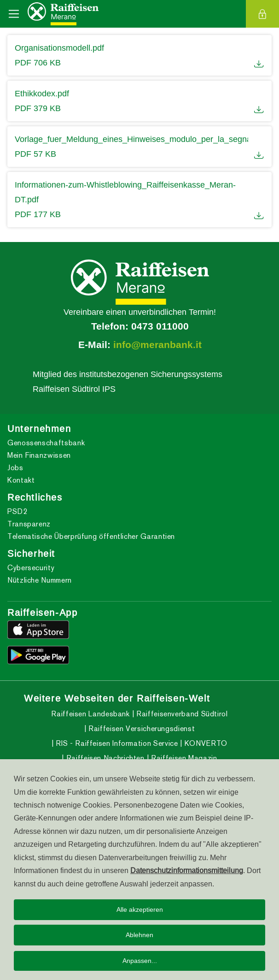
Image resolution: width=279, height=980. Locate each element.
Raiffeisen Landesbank (90, 714)
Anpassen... (140, 961)
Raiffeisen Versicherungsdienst (140, 729)
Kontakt (21, 480)
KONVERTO (205, 743)
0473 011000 (160, 326)
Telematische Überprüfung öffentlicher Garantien (91, 536)
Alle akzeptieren (140, 909)
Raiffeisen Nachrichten (104, 758)
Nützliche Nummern (40, 580)
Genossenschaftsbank (46, 443)
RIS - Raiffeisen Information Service (116, 743)
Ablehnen (139, 935)
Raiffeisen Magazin (183, 758)
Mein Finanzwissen (39, 455)
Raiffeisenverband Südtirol (181, 714)
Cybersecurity (31, 568)
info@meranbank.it (157, 345)
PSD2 (17, 511)
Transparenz (29, 524)
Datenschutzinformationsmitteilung (187, 870)
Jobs (15, 468)
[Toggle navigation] (14, 14)
